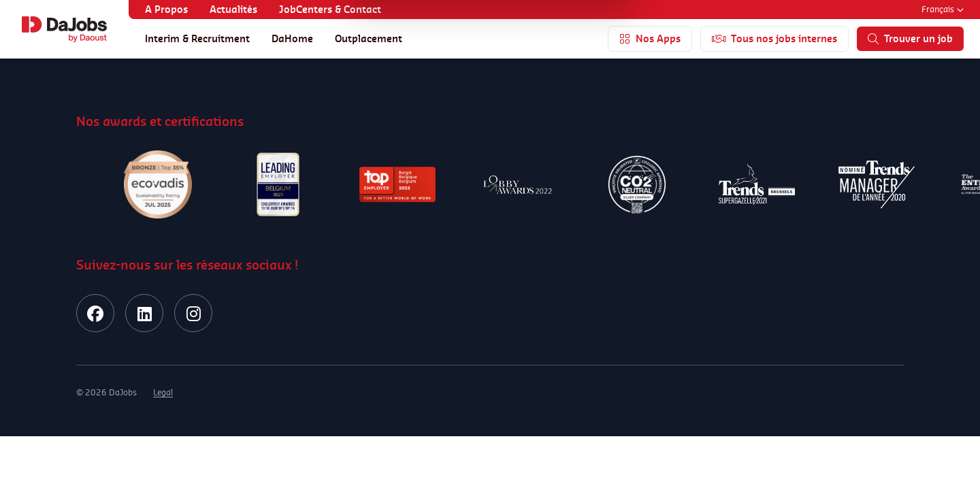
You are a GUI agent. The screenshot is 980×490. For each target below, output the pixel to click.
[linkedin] (144, 313)
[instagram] (193, 313)
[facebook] (95, 313)
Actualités (233, 9)
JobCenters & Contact (330, 9)
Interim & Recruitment (197, 38)
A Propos (166, 9)
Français (943, 9)
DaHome (292, 38)
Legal (163, 392)
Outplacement (369, 38)
